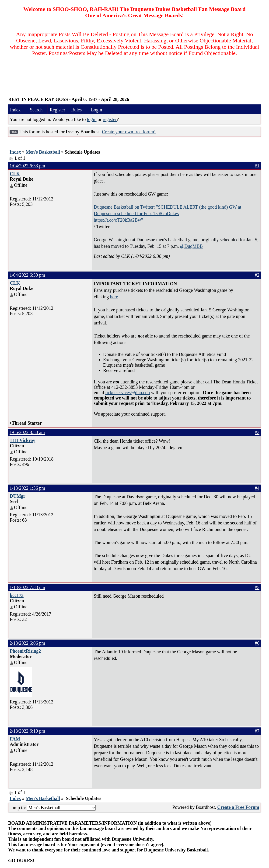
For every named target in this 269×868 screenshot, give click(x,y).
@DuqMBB (191, 246)
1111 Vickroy (23, 440)
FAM (15, 739)
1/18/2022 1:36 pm (27, 488)
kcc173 (17, 595)
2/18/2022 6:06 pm (27, 643)
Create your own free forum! (129, 132)
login (92, 119)
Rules (77, 110)
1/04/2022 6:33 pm (27, 166)
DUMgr (18, 496)
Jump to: (53, 808)
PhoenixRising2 (25, 651)
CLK (15, 174)
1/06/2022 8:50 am (27, 432)
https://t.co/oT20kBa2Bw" (118, 220)
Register (58, 110)
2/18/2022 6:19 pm (27, 731)
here (114, 297)
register (110, 119)
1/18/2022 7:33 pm (27, 587)
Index (15, 110)
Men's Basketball (43, 152)
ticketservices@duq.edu (128, 393)
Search (36, 110)
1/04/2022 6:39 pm (27, 275)
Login (97, 110)
